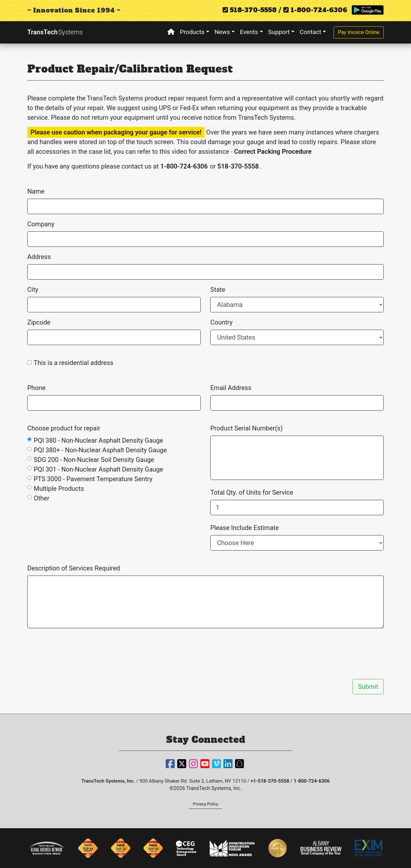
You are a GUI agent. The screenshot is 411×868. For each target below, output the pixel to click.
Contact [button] (310, 32)
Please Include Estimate (245, 528)
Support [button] (279, 32)
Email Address (231, 388)
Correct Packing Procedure (273, 152)
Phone (36, 388)
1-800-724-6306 (315, 10)
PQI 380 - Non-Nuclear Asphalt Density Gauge (98, 440)
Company (41, 224)
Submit (368, 687)
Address (39, 257)
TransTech (55, 32)
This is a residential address (74, 363)
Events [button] (249, 32)
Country (221, 322)
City (33, 290)
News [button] (222, 32)
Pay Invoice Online (359, 32)
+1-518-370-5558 (270, 781)
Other (42, 498)
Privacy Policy (206, 804)
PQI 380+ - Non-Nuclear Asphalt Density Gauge (100, 450)
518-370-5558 (238, 166)
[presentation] (335, 654)
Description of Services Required (74, 568)
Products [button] (192, 32)
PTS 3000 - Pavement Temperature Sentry (93, 479)
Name (36, 191)
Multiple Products (59, 489)
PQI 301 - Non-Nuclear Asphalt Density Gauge (98, 469)
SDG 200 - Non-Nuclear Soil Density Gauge (94, 460)
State (218, 290)
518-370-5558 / (252, 10)
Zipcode (39, 322)
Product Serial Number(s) (246, 428)
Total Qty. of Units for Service (252, 492)
